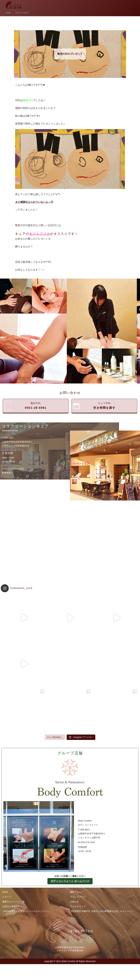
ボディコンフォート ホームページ (70, 881)
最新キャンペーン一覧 (14, 902)
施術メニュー (77, 892)
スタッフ (7, 897)
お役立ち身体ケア (11, 906)
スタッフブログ (78, 897)
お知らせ (74, 902)
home (5, 892)
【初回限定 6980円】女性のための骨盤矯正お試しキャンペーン (102, 911)
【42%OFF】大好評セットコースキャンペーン (26, 911)
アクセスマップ (78, 906)
